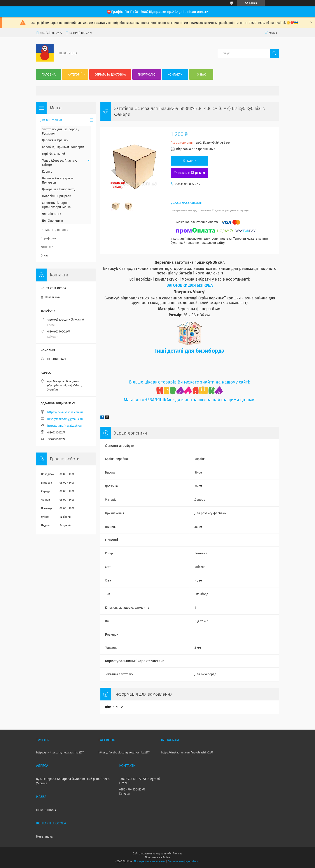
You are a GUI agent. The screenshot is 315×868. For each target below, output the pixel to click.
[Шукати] (274, 53)
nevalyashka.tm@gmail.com (65, 419)
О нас (201, 75)
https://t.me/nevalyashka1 (65, 426)
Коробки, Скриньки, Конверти (63, 147)
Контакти (175, 75)
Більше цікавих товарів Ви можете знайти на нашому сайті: (190, 382)
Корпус (47, 172)
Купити (192, 161)
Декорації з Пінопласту (59, 189)
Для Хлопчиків (52, 221)
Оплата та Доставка (110, 75)
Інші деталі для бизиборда (190, 351)
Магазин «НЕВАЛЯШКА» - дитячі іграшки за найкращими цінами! (190, 400)
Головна (49, 75)
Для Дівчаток (52, 214)
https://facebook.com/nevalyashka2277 (124, 752)
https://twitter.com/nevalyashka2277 (60, 752)
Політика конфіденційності (184, 861)
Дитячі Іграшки (51, 120)
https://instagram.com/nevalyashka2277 (187, 752)
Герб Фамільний (53, 154)
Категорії (75, 75)
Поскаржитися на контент (150, 861)
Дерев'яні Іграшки (55, 140)
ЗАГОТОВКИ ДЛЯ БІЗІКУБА (190, 285)
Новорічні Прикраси (57, 196)
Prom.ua (178, 854)
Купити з (192, 173)
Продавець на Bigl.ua (157, 857)
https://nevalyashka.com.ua (65, 412)
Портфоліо (147, 75)
